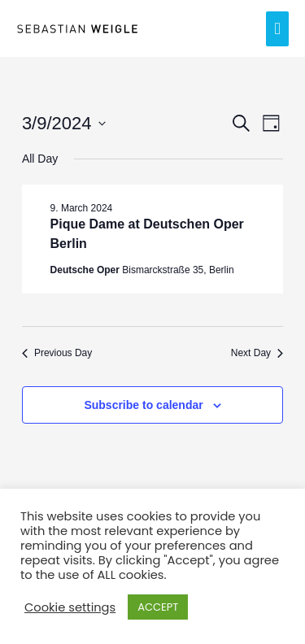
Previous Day (57, 353)
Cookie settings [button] (70, 607)
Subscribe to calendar (143, 405)
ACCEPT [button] (158, 607)
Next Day (257, 353)
